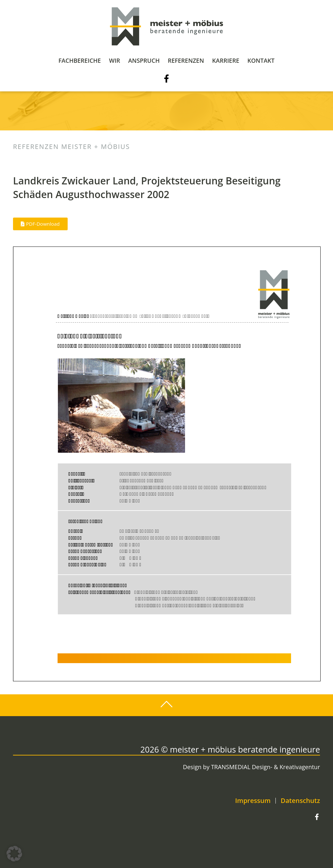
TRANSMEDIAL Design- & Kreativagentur (266, 767)
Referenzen (186, 60)
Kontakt (261, 60)
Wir (114, 60)
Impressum (253, 801)
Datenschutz (300, 801)
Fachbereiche (80, 60)
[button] (14, 854)
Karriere (226, 60)
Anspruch (144, 60)
